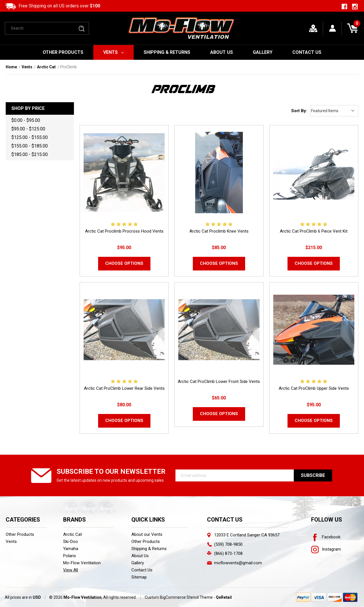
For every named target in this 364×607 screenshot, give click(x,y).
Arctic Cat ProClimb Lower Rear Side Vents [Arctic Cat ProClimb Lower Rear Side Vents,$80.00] (124, 388)
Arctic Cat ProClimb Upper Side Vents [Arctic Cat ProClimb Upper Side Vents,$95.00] (314, 388)
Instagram (326, 549)
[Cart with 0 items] (352, 28)
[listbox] (334, 111)
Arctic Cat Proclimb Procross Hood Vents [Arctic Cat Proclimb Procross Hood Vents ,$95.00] (124, 231)
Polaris (70, 556)
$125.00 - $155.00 (30, 137)
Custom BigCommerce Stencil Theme (179, 597)
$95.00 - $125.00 (28, 129)
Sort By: (299, 111)
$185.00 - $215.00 (30, 154)
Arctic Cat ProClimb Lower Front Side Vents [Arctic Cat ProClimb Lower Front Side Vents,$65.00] (219, 382)
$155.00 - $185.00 (30, 146)
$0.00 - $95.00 (26, 120)
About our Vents (147, 534)
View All (71, 570)
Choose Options (124, 263)
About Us (222, 52)
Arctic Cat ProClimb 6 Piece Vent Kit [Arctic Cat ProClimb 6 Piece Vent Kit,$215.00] (314, 231)
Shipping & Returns (167, 52)
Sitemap (139, 577)
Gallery (263, 52)
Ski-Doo (71, 542)
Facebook (326, 537)
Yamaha (71, 549)
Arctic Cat (73, 534)
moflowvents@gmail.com (238, 563)
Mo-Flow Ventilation (82, 563)
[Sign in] (333, 28)
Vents (114, 52)
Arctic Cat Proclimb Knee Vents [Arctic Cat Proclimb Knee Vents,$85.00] (219, 231)
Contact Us (307, 52)
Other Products (63, 52)
